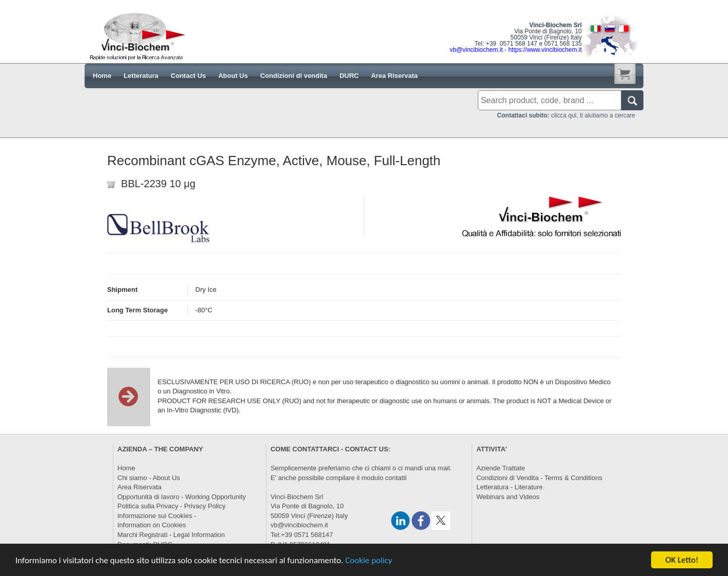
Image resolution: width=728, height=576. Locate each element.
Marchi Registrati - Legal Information (171, 535)
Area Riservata (139, 487)
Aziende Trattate (501, 468)
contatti (396, 478)
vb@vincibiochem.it (299, 525)
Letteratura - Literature (509, 487)
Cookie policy (369, 560)
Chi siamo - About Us (149, 478)
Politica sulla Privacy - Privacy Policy (171, 506)
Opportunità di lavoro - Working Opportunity (182, 497)
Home (126, 468)
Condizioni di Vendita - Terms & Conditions (539, 478)
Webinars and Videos (508, 497)
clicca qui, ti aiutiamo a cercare (566, 115)
